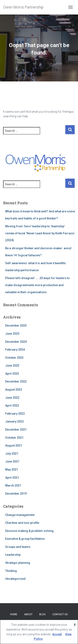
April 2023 (12, 374)
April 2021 (12, 478)
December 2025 (16, 326)
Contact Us (60, 614)
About (28, 614)
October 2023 (14, 358)
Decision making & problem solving (29, 531)
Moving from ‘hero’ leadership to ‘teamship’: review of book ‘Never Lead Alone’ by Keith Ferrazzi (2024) (40, 233)
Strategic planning (18, 563)
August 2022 (14, 390)
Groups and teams (18, 547)
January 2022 (14, 421)
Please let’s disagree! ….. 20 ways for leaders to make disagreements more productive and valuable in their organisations (37, 285)
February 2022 (15, 414)
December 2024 (16, 342)
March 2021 (13, 485)
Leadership (13, 555)
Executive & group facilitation (25, 539)
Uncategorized (15, 579)
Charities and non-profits (22, 523)
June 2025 (12, 334)
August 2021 (14, 445)
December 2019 (16, 494)
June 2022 (12, 398)
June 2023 (12, 366)
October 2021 (14, 438)
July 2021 (12, 454)
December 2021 (16, 430)
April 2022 (12, 406)
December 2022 (16, 381)
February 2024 (15, 350)
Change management (20, 515)
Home (14, 614)
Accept (57, 634)
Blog (42, 614)
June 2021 (12, 461)
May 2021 (12, 470)
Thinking (11, 571)
